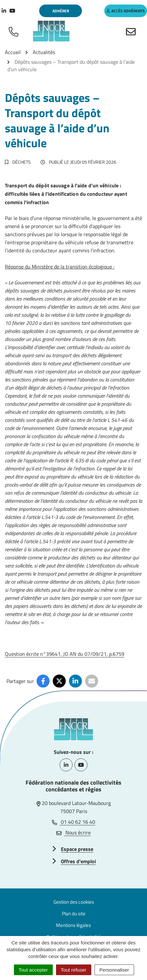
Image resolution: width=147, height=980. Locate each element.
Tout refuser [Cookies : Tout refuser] (74, 970)
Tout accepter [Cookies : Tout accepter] (33, 970)
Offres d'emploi (78, 861)
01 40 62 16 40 (73, 822)
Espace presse (77, 849)
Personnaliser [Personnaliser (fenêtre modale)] (114, 970)
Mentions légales (73, 925)
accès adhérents (126, 11)
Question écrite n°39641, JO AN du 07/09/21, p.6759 (65, 654)
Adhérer (61, 11)
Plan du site (74, 914)
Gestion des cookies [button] (74, 902)
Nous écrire (73, 832)
